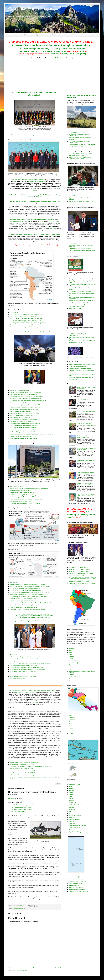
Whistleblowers (28, 35)
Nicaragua (72, 726)
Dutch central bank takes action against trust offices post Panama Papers (30, 586)
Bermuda (71, 790)
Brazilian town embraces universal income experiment (86, 388)
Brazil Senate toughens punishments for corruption (23, 426)
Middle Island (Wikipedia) (76, 883)
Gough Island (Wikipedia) (76, 879)
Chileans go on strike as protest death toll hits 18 (23, 317)
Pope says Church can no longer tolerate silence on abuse (26, 661)
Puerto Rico (72, 818)
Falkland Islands (73, 661)
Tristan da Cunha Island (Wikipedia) (79, 891)
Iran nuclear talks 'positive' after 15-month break (82, 301)
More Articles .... (14, 582)
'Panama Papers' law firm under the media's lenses (24, 607)
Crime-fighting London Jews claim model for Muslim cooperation (35, 616)
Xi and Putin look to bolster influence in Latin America (24, 771)
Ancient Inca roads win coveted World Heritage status (86, 437)
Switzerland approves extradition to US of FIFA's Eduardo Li (26, 499)
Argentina (71, 648)
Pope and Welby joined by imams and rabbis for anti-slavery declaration (35, 621)
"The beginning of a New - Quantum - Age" (81, 514)
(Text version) (40, 704)
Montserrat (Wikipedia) (75, 815)
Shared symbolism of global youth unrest (21, 436)
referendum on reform (41, 385)
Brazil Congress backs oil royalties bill (20, 417)
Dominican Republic (74, 803)
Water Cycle (44, 223)
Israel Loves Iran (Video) (76, 308)
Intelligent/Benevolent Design (37, 182)
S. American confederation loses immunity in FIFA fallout (25, 503)
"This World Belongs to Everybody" (34, 49)
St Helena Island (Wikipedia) (77, 887)
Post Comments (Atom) (22, 971)
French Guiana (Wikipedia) (76, 663)
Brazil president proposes (29, 385)
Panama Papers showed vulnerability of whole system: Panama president (30, 593)
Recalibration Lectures (21, 692)
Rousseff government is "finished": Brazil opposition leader (25, 399)
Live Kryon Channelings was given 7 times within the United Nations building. (82, 584)
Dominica (71, 801)
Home (8, 35)
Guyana (71, 665)
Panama (71, 728)
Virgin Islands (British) (75, 832)
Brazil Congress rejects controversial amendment (23, 428)
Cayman (71, 795)
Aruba (70, 786)
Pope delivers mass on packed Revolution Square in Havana (26, 667)
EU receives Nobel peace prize (77, 366)
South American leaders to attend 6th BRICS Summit (24, 773)
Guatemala (72, 722)
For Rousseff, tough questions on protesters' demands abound (27, 432)
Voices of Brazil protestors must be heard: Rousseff (35, 332)
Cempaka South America (32, 9)
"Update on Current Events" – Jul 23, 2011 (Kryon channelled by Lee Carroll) (31, 220)
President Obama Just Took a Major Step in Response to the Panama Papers (31, 605)
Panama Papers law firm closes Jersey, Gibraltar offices (25, 588)
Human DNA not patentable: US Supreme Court (82, 364)
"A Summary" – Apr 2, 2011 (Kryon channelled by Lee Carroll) (27, 180)
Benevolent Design (54, 221)
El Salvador (72, 720)
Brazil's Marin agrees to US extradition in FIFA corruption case (27, 497)
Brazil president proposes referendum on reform (23, 430)
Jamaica (71, 813)
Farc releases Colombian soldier (21, 807)
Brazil (14, 908)
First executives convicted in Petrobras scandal (22, 403)
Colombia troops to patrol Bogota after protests (22, 415)
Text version (39, 197)
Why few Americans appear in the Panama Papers (23, 601)
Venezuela (72, 681)
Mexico (71, 733)
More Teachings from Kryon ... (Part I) (79, 571)
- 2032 (76, 51)
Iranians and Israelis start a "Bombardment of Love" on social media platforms (81, 306)
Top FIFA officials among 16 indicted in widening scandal (25, 495)
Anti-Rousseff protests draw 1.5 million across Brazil (24, 409)
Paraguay (71, 667)
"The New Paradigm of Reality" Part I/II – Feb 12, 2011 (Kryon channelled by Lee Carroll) (35, 235)
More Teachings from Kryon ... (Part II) (79, 569)
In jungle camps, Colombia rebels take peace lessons (24, 763)
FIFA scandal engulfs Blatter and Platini (20, 501)
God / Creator (32, 692)
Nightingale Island (74, 885)
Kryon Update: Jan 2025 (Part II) (73, 54)
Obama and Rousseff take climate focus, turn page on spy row (27, 407)
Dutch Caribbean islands (76, 805)
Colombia (19, 908)
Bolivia (71, 650)
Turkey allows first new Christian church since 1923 (35, 618)
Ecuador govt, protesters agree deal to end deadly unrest (25, 321)
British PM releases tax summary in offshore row (23, 599)
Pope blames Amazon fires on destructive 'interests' (24, 659)
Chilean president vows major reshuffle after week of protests (26, 315)
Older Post (58, 968)
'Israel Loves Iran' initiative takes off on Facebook (82, 303)
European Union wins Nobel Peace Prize (80, 368)
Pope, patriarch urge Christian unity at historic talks (24, 665)
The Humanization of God (17, 221)
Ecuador (71, 659)
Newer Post (12, 968)
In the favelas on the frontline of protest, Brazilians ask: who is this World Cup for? (32, 434)
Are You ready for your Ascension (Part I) (34, 54)
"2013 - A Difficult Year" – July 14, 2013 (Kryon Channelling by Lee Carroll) (81, 158)
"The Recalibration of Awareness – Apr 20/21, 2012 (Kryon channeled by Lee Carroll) (32, 691)
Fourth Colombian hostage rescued (22, 805)
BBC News (11, 799)
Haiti (70, 811)
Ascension (17, 35)
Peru (70, 669)
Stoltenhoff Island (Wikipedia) (77, 889)
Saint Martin (72, 824)
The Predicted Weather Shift (53, 51)
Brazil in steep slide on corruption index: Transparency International (28, 401)
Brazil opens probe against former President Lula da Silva (25, 405)
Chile (70, 655)
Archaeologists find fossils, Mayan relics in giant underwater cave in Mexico (82, 145)
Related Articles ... (15, 313)
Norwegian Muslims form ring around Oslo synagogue (35, 614)
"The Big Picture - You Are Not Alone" (69, 49)
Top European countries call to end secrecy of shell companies (27, 595)
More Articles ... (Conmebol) (17, 487)
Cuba (70, 797)
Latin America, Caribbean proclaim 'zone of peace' (23, 135)
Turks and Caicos (74, 830)
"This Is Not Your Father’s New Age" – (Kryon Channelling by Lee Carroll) (81, 574)
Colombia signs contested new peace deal (80, 249)
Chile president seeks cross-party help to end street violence (26, 319)
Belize (71, 716)
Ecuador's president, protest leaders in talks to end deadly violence (28, 323)
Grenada (71, 807)
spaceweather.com (66, 58)
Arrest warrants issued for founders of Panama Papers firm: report (28, 584)
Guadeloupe (72, 809)
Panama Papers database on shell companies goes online (25, 590)
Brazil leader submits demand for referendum (22, 422)
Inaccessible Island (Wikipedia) (77, 881)
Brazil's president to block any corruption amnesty (23, 395)
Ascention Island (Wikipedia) (77, 877)
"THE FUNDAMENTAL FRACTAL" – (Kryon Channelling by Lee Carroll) (81, 154)
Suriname (71, 675)
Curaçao (71, 799)
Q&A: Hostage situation (19, 812)
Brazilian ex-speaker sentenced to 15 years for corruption (25, 393)
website (56, 58)
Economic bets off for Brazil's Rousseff (20, 411)
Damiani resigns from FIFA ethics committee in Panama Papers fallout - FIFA (30, 489)
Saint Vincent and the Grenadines (78, 826)
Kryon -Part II (51, 35)
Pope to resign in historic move (18, 679)
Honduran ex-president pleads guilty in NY (21, 491)
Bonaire (71, 793)
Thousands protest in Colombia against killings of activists (25, 325)
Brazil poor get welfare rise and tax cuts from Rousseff (24, 413)
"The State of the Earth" (28, 51)
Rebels (23, 908)
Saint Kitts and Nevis (74, 820)
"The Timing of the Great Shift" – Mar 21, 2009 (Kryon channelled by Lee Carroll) (33, 201)
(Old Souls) (55, 54)
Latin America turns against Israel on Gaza (21, 769)
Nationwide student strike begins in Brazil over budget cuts (26, 327)
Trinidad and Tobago (74, 677)
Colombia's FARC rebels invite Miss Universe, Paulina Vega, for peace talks (30, 767)
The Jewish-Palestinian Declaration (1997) (80, 292)
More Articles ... (73, 132)
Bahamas (71, 788)
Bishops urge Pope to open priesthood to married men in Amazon (27, 657)
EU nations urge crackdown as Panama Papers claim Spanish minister (29, 597)
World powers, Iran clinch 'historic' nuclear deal (82, 279)
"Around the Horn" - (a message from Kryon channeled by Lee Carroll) (86, 496)
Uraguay (71, 679)
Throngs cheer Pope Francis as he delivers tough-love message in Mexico (30, 663)
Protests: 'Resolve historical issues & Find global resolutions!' (52, 45)
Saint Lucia (72, 822)
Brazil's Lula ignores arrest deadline (19, 390)
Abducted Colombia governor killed (22, 809)
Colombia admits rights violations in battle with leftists (24, 420)
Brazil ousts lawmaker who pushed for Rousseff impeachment (26, 397)
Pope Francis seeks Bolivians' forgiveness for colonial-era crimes (27, 669)
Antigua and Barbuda (75, 784)
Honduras (71, 724)
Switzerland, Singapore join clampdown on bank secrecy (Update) (28, 609)
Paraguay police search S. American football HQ (23, 493)
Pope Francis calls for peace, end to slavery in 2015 (24, 671)
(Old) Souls (53, 228)
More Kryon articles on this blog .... (78, 567)
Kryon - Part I (40, 35)
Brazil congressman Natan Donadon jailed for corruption (25, 424)
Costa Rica (72, 718)
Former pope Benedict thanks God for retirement (23, 677)
